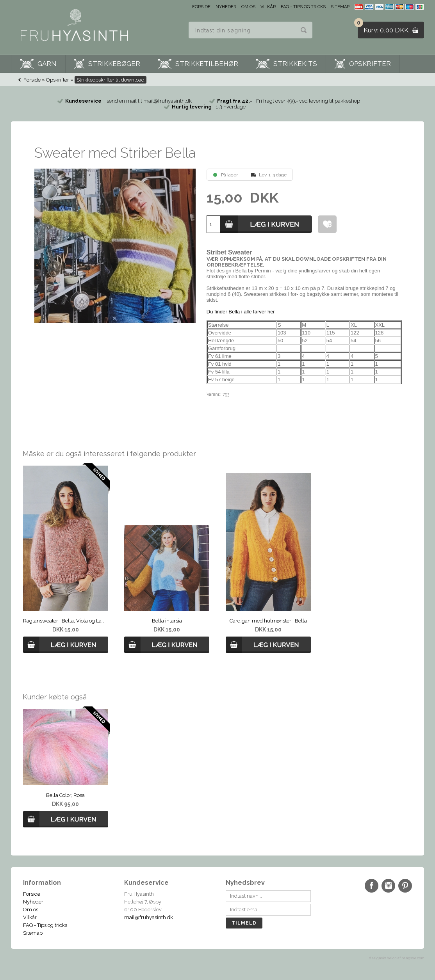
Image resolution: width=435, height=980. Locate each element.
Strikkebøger (114, 64)
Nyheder (226, 7)
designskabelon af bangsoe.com (397, 958)
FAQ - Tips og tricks (303, 7)
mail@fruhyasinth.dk (149, 917)
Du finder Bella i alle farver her (241, 312)
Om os (248, 7)
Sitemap (340, 7)
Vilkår (268, 7)
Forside (201, 7)
